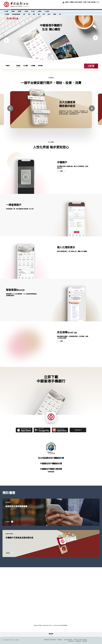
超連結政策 (71, 641)
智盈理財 (20, 11)
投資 (29, 14)
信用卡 (49, 14)
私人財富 (6, 11)
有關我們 (67, 2)
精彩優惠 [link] (40, 66)
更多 (60, 14)
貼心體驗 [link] (26, 66)
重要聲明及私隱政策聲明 (50, 640)
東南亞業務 (93, 2)
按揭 (34, 14)
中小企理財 (47, 11)
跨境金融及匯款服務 (16, 14)
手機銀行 (8, 66)
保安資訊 (76, 2)
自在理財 (26, 11)
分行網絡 (89, 2)
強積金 (55, 14)
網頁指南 (51, 634)
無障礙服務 (78, 641)
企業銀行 (40, 11)
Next (96, 38)
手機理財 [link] (18, 66)
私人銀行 (33, 11)
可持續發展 (71, 2)
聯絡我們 (80, 2)
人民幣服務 (7, 14)
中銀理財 (13, 11)
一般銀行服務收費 (68, 640)
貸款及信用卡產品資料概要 (80, 640)
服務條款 (60, 640)
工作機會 (84, 2)
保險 (44, 14)
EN (97, 2)
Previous (6, 40)
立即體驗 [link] (33, 66)
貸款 (39, 14)
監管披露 (85, 641)
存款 (24, 14)
